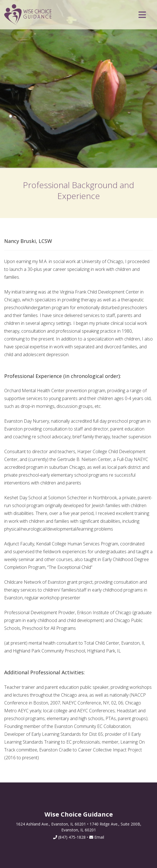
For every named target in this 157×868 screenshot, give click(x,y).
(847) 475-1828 (72, 837)
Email (97, 837)
